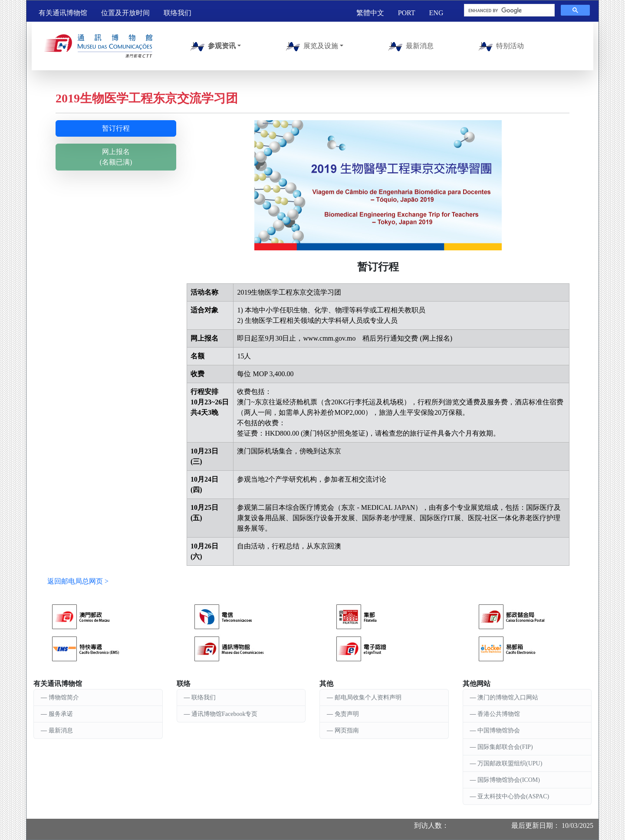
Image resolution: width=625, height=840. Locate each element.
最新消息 (409, 47)
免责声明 (347, 714)
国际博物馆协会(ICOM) (509, 780)
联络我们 (178, 13)
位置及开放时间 (125, 13)
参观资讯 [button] (211, 47)
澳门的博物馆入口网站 (508, 697)
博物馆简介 (64, 697)
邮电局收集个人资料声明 (368, 697)
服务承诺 (61, 714)
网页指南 (347, 730)
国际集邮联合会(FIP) (505, 747)
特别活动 (500, 47)
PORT (407, 13)
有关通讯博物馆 (63, 13)
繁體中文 (370, 13)
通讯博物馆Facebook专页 (224, 714)
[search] (508, 10)
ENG (436, 13)
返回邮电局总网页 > (78, 581)
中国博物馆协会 (499, 730)
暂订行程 (116, 128)
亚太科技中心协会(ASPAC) (513, 796)
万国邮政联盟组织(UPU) (510, 763)
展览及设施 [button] (310, 47)
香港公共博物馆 (499, 714)
